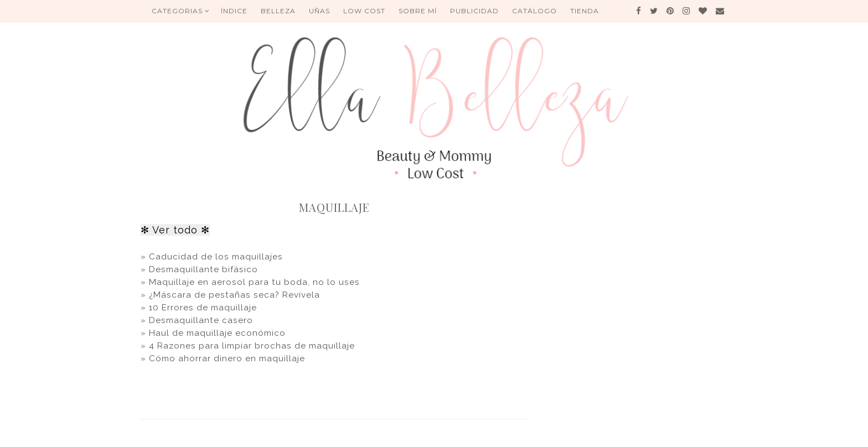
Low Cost (364, 11)
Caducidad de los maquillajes (216, 257)
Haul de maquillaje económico (217, 333)
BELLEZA (278, 11)
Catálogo (534, 11)
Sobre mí (418, 11)
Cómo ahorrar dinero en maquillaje (227, 358)
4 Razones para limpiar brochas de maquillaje (252, 346)
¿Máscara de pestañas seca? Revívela (234, 295)
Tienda (585, 11)
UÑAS (319, 11)
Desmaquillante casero (200, 320)
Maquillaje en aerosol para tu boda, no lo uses (253, 282)
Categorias (181, 11)
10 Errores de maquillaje (203, 308)
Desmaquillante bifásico (205, 269)
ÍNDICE (234, 11)
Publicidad (474, 11)
